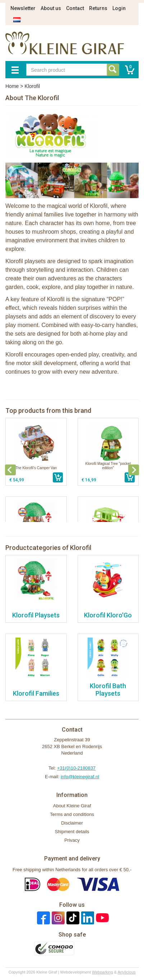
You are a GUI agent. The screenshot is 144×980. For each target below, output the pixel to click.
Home (12, 86)
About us (51, 8)
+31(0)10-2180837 (76, 768)
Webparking (103, 972)
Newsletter (23, 8)
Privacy (72, 840)
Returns (98, 8)
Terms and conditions (72, 814)
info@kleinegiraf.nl (80, 777)
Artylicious (126, 972)
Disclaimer (72, 823)
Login (119, 8)
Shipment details (72, 832)
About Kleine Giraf (72, 806)
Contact (75, 8)
